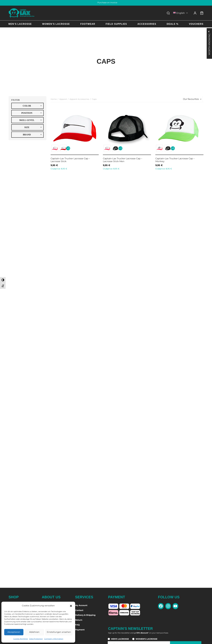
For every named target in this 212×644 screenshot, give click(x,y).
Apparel (63, 99)
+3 (68, 148)
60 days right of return (106, 3)
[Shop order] (192, 99)
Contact (79, 610)
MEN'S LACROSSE (120, 639)
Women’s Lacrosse (56, 24)
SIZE (33, 127)
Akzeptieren (14, 632)
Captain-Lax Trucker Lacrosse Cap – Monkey (175, 160)
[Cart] (202, 13)
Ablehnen (34, 632)
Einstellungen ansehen (59, 632)
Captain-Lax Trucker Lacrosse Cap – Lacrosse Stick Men (123, 160)
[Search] (168, 13)
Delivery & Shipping (85, 615)
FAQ (77, 625)
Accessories (147, 24)
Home (54, 99)
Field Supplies (116, 24)
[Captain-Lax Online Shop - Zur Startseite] (22, 13)
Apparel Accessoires (79, 99)
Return (79, 620)
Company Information (54, 639)
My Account (81, 605)
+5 (173, 148)
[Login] (195, 13)
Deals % (173, 24)
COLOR (32, 106)
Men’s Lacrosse (20, 24)
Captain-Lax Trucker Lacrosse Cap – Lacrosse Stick (70, 160)
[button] (71, 606)
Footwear (88, 24)
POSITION (31, 113)
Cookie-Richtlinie (21, 639)
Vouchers (196, 24)
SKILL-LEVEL (30, 120)
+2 (120, 148)
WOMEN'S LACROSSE (146, 639)
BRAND (32, 135)
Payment (80, 630)
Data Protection (36, 639)
